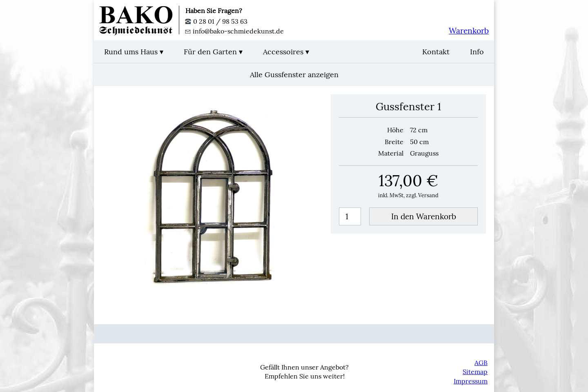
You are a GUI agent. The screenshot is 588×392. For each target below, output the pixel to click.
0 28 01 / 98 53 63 (216, 21)
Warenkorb (469, 31)
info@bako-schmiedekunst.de (235, 31)
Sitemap (475, 372)
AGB (481, 363)
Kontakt (436, 52)
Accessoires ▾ (286, 52)
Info (477, 52)
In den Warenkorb (424, 216)
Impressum (471, 381)
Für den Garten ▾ (213, 52)
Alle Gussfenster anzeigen (294, 75)
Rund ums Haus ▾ (134, 52)
